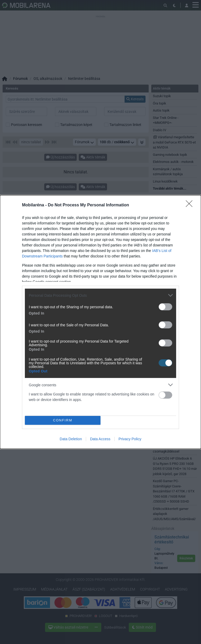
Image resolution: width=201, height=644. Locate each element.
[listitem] (100, 295)
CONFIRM (63, 420)
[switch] (165, 307)
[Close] (191, 205)
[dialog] (100, 322)
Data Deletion (71, 439)
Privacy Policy (130, 439)
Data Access (100, 439)
